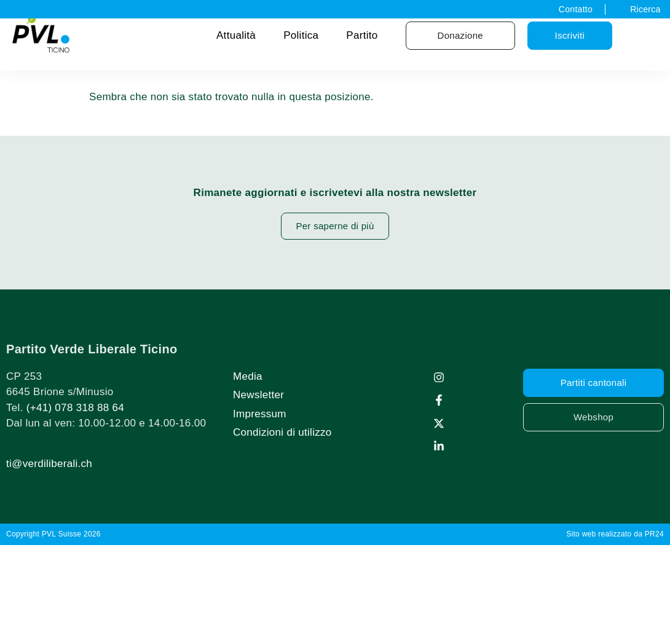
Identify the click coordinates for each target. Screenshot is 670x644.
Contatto (576, 9)
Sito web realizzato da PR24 (615, 534)
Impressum (260, 414)
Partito (362, 35)
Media (248, 376)
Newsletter (258, 395)
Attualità (236, 35)
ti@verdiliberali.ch (49, 464)
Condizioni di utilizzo (282, 432)
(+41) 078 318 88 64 (75, 408)
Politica (301, 35)
